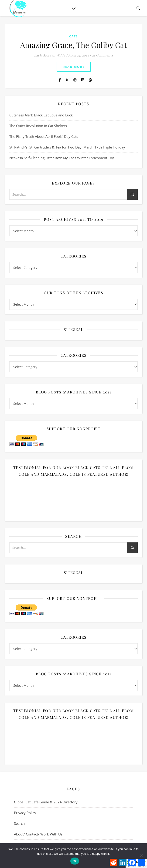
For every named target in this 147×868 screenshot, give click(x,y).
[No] (141, 856)
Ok (75, 861)
